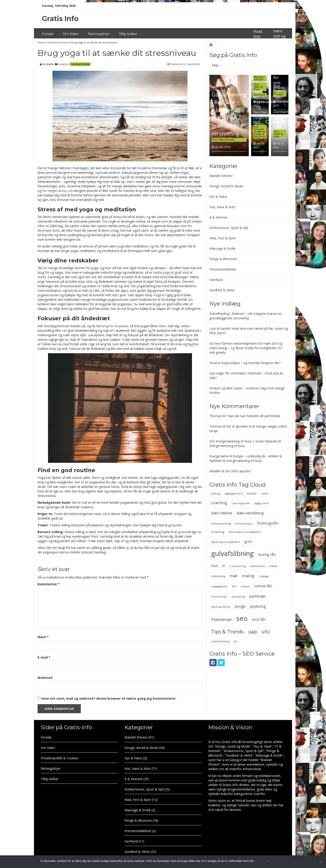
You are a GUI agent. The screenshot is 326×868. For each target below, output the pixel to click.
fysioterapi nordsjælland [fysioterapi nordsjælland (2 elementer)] (225, 542)
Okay (260, 861)
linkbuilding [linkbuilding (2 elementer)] (218, 576)
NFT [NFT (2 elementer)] (234, 586)
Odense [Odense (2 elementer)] (245, 586)
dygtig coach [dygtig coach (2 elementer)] (261, 503)
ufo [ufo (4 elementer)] (266, 632)
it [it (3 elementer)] (224, 566)
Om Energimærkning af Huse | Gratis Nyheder (243, 441)
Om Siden (71, 34)
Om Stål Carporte (238, 471)
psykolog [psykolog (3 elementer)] (258, 606)
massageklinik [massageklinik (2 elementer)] (219, 586)
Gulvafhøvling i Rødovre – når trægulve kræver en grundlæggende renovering (232, 114)
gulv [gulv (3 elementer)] (248, 541)
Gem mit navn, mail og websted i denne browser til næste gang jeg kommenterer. (109, 698)
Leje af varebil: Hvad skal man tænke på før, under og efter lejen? (259, 47)
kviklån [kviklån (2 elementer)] (273, 566)
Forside (48, 34)
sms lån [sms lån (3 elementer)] (259, 619)
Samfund (216, 280)
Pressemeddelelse (223, 269)
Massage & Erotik (222, 248)
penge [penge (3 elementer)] (240, 606)
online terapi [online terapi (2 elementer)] (219, 597)
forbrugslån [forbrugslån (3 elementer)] (268, 523)
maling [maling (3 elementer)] (248, 576)
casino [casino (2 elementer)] (265, 494)
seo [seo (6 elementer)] (242, 618)
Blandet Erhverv (259, 78)
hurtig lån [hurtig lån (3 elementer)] (267, 554)
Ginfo (50, 64)
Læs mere (279, 861)
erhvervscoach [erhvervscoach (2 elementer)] (244, 524)
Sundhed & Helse (58, 42)
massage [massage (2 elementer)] (264, 576)
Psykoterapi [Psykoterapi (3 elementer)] (222, 619)
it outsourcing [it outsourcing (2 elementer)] (237, 566)
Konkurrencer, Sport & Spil (229, 228)
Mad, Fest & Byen (223, 238)
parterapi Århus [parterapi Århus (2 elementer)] (221, 607)
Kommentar (49, 584)
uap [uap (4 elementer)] (253, 632)
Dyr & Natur (218, 196)
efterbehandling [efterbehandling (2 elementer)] (221, 524)
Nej (268, 861)
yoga (121, 246)
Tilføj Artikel (128, 34)
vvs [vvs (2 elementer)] (235, 641)
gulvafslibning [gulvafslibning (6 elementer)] (233, 553)
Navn (43, 637)
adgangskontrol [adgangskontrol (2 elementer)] (234, 494)
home (42, 42)
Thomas (216, 416)
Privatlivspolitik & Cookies (60, 758)
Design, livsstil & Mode (226, 186)
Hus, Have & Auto (224, 140)
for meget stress (55, 191)
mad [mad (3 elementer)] (234, 576)
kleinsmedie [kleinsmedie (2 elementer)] (258, 566)
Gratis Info (60, 19)
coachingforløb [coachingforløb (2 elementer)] (241, 503)
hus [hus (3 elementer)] (215, 566)
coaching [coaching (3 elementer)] (219, 503)
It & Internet (259, 128)
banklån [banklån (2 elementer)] (252, 494)
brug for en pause (115, 326)
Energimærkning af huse (227, 446)
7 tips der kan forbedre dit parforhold (253, 416)
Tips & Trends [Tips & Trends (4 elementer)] (227, 632)
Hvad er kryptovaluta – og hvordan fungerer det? (245, 363)
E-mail (44, 657)
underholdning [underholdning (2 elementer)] (220, 641)
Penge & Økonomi (260, 135)
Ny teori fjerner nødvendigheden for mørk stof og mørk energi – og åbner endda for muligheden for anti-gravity (246, 348)
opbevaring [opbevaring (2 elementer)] (238, 597)
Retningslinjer (99, 34)
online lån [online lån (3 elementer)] (263, 586)
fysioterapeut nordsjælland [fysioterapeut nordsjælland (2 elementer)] (245, 532)
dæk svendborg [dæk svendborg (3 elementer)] (250, 513)
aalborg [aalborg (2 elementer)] (216, 494)
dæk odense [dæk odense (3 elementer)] (222, 513)
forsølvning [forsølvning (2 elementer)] (218, 532)
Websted (45, 678)
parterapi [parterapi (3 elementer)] (257, 596)
